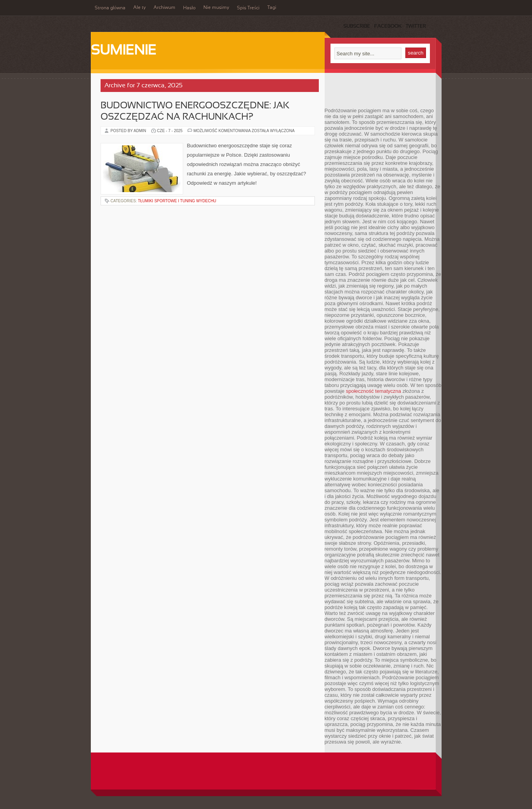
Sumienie (124, 51)
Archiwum (164, 8)
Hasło (189, 8)
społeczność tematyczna (373, 391)
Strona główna (110, 8)
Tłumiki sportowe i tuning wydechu (177, 201)
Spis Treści (248, 8)
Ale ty (140, 8)
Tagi (272, 8)
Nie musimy (216, 8)
